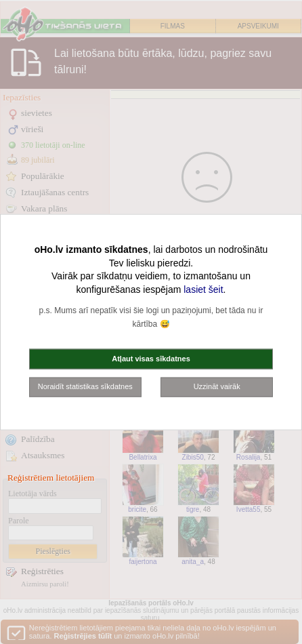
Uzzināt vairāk (217, 386)
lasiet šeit (203, 289)
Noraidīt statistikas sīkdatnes (85, 386)
